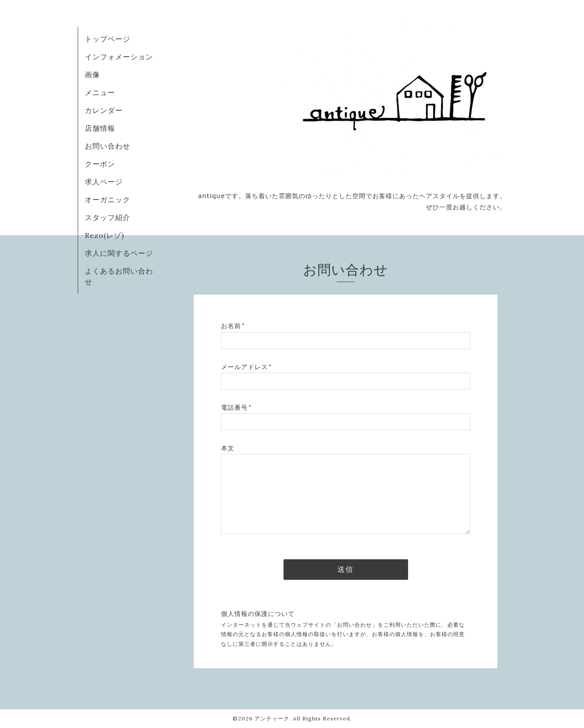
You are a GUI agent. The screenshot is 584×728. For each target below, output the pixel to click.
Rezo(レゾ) (104, 235)
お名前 (233, 326)
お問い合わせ (108, 146)
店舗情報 (100, 128)
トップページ (108, 39)
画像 (92, 75)
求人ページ (104, 182)
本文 (228, 448)
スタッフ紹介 (108, 217)
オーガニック (108, 200)
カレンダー (104, 110)
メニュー (100, 92)
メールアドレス (246, 367)
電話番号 (236, 408)
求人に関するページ (119, 253)
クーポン (100, 164)
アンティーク (272, 718)
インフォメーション (119, 57)
